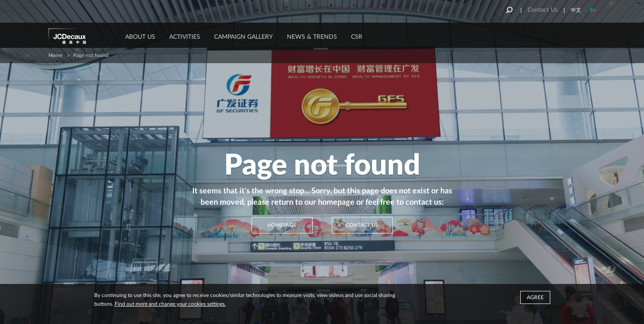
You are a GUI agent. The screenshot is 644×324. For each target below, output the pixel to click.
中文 (576, 10)
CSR (357, 37)
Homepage (282, 225)
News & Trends (312, 37)
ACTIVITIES (185, 37)
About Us (140, 37)
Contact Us (543, 10)
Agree (535, 297)
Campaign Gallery (244, 37)
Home (55, 55)
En (593, 10)
